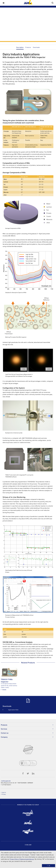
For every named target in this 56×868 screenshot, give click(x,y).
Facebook (23, 773)
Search (52, 3)
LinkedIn (33, 773)
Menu (4, 3)
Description (20, 47)
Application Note (13, 710)
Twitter (28, 773)
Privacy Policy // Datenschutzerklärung (22, 859)
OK (49, 866)
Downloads (36, 47)
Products (28, 47)
